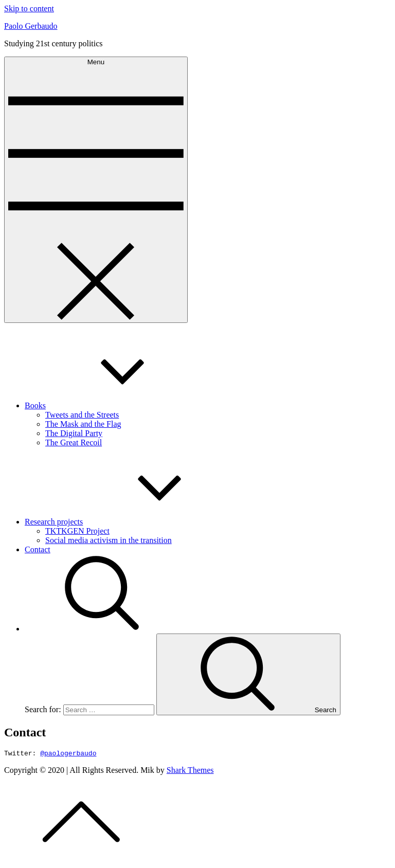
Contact (38, 549)
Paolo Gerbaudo (31, 26)
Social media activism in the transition (109, 540)
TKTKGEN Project (77, 531)
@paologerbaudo (68, 754)
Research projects (131, 522)
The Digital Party (74, 433)
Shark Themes (190, 772)
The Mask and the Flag (83, 424)
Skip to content (29, 8)
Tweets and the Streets (82, 415)
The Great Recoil (74, 442)
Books (112, 405)
